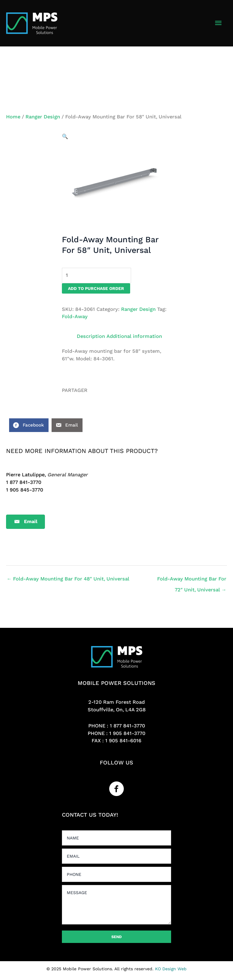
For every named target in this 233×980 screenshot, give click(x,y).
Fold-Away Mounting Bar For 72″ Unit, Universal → (192, 580)
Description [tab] (91, 336)
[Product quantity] (96, 276)
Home (13, 117)
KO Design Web (171, 969)
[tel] (116, 874)
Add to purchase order (96, 288)
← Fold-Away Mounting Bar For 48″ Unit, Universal (68, 579)
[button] (65, 136)
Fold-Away (75, 316)
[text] (116, 838)
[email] (116, 856)
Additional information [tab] (134, 336)
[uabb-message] (116, 905)
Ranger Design (43, 117)
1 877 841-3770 (127, 726)
